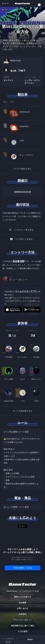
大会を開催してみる (23, 568)
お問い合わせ (23, 608)
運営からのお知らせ (23, 597)
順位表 (23, 95)
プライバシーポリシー (23, 620)
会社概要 (23, 603)
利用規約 (23, 614)
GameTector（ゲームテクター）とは (22, 591)
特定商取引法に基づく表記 (23, 626)
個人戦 (18, 70)
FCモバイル (16, 61)
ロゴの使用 (23, 631)
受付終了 (30, 640)
